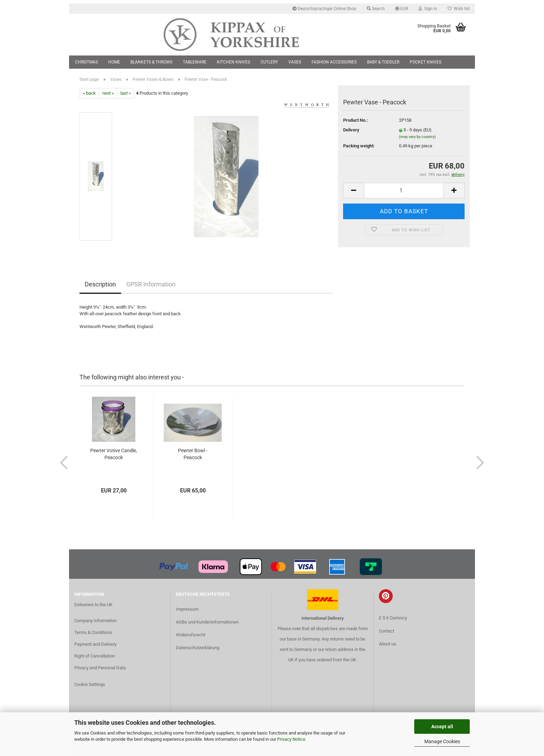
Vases (295, 62)
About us (388, 644)
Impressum (187, 609)
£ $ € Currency (393, 618)
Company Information (95, 621)
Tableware (195, 62)
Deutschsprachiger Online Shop (324, 9)
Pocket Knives (426, 62)
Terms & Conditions (93, 632)
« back (89, 93)
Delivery (351, 130)
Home (114, 62)
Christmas (86, 62)
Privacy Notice (291, 739)
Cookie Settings (90, 684)
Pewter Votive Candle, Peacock (114, 454)
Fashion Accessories (334, 62)
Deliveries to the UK (93, 605)
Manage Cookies (442, 741)
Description (100, 284)
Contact (386, 631)
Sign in (428, 9)
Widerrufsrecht (191, 635)
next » (108, 93)
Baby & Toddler (383, 62)
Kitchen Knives (233, 62)
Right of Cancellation (95, 656)
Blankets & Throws (151, 62)
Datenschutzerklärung (198, 648)
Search (376, 9)
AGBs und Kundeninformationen (207, 622)
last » (126, 93)
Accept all (442, 727)
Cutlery (269, 62)
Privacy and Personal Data (100, 668)
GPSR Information (151, 284)
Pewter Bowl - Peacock (193, 454)
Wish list (459, 9)
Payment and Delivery (95, 644)
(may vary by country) (417, 137)
